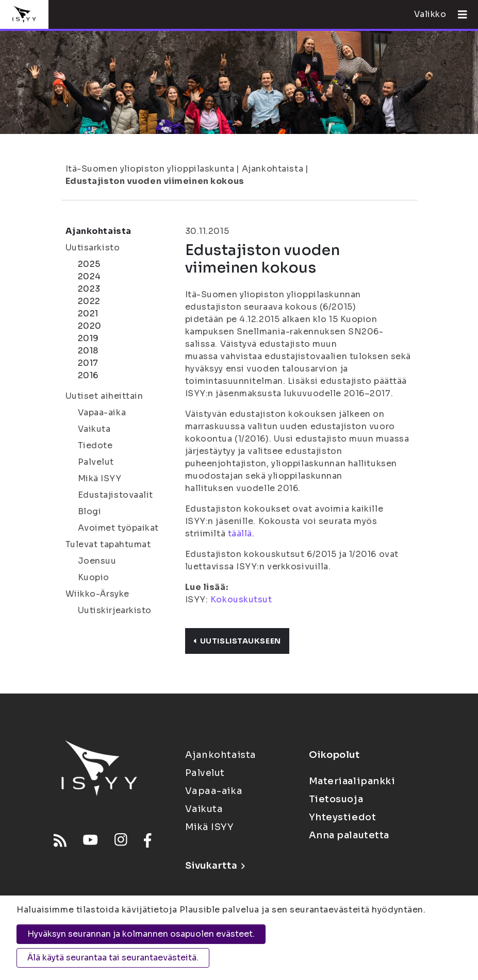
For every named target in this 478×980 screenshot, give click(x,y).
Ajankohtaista (273, 169)
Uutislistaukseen (237, 641)
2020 (90, 326)
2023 (89, 289)
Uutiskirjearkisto (115, 610)
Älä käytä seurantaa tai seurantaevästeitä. (113, 958)
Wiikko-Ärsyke (97, 594)
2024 (89, 276)
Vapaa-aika (102, 412)
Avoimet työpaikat (119, 528)
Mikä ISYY (100, 478)
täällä (240, 534)
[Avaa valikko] (458, 14)
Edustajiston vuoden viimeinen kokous (155, 181)
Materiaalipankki (352, 781)
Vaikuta (94, 429)
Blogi (90, 511)
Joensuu (97, 561)
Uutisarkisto (93, 248)
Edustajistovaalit (116, 495)
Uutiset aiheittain (104, 396)
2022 (89, 301)
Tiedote (95, 445)
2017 (88, 363)
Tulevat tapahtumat (108, 544)
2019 (88, 338)
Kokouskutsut (241, 599)
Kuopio (94, 577)
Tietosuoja (336, 799)
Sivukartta (215, 866)
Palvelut (96, 462)
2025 (89, 264)
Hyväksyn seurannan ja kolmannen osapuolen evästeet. (141, 934)
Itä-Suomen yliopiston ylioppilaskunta (150, 169)
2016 (88, 375)
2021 (88, 314)
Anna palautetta (349, 835)
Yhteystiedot (343, 817)
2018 (88, 351)
